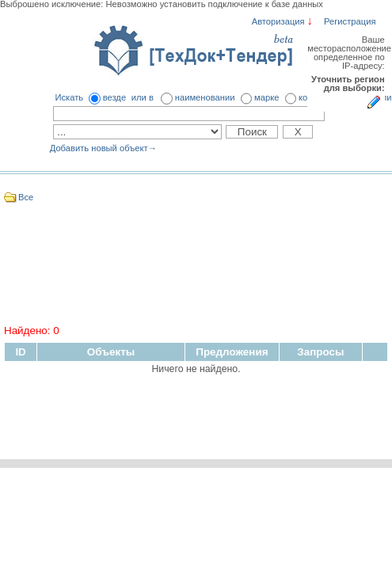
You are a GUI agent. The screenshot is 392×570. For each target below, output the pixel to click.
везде (114, 97)
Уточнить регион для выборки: (348, 84)
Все (26, 197)
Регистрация (350, 21)
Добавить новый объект (103, 148)
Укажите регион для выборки (373, 103)
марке (266, 97)
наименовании (205, 97)
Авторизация (278, 21)
